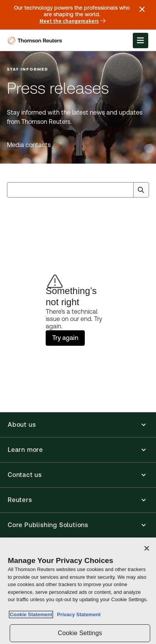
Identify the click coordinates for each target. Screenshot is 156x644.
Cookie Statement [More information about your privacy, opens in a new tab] (31, 614)
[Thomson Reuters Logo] (36, 41)
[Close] (147, 548)
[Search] (141, 190)
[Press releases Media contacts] (33, 145)
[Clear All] (126, 190)
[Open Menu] (141, 41)
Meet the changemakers (73, 21)
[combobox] (78, 190)
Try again (65, 338)
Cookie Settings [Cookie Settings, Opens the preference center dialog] (80, 633)
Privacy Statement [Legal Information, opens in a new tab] (77, 614)
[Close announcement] (142, 9)
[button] (78, 425)
